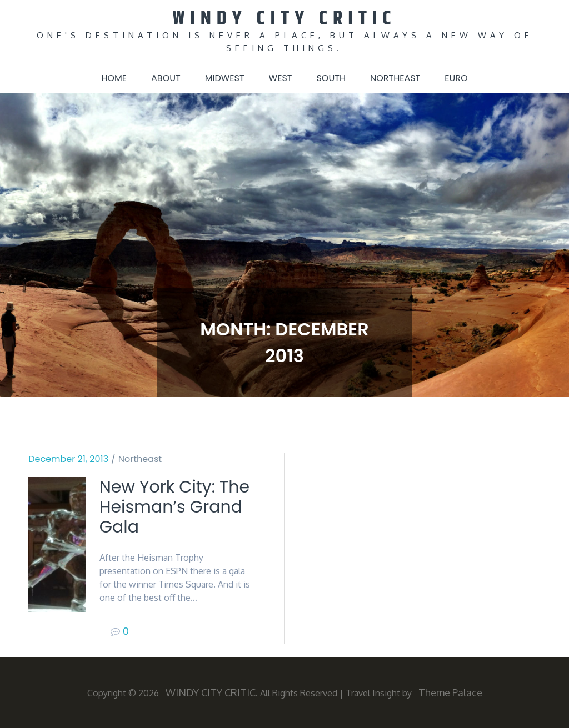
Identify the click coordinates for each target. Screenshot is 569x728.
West (281, 78)
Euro (456, 78)
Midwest (225, 78)
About (166, 78)
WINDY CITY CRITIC (285, 19)
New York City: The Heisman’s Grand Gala (174, 507)
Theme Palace (450, 692)
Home (114, 78)
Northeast (395, 78)
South (331, 78)
